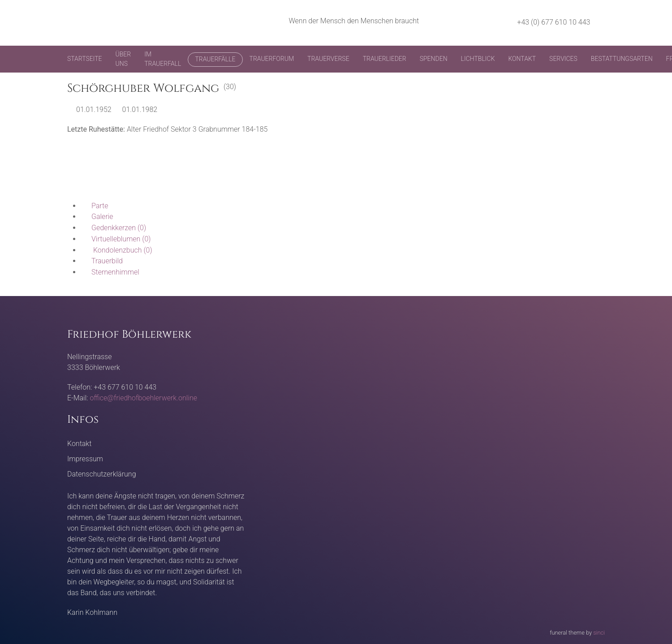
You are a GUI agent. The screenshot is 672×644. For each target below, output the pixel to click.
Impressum (85, 459)
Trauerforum (272, 59)
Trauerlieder (385, 59)
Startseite (85, 59)
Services (563, 59)
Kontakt (522, 59)
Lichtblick (478, 59)
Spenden (434, 59)
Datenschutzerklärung (102, 474)
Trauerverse (328, 59)
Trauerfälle (215, 59)
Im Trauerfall (163, 59)
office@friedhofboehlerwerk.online (144, 398)
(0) (113, 228)
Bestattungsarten (622, 59)
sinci (599, 633)
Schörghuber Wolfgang (143, 88)
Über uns (123, 59)
